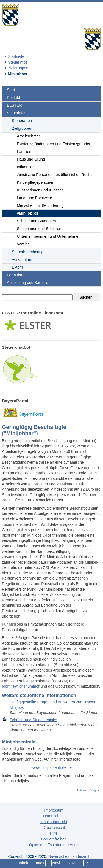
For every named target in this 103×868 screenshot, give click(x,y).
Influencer (25, 167)
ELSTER (14, 105)
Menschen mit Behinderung (40, 205)
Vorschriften (22, 259)
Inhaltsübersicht (54, 822)
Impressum (54, 810)
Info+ (40, 863)
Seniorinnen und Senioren (39, 229)
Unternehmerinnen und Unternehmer (48, 236)
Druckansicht (54, 828)
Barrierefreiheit (54, 839)
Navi (56, 863)
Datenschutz (54, 816)
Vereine (23, 244)
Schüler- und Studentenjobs (33, 720)
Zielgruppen (18, 68)
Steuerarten (22, 121)
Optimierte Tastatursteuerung (54, 845)
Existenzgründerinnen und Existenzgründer (54, 144)
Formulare (16, 275)
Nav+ (72, 863)
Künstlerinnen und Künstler (40, 190)
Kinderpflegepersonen (36, 182)
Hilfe (54, 833)
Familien (24, 152)
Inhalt (23, 863)
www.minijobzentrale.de (51, 767)
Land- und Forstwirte (34, 198)
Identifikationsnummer (21, 686)
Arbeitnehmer (28, 136)
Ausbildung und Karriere (27, 283)
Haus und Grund (31, 159)
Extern (17, 267)
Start (11, 90)
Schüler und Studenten (36, 221)
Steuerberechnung (28, 252)
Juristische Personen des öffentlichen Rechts (55, 175)
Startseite (16, 56)
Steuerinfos (18, 62)
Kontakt (13, 98)
